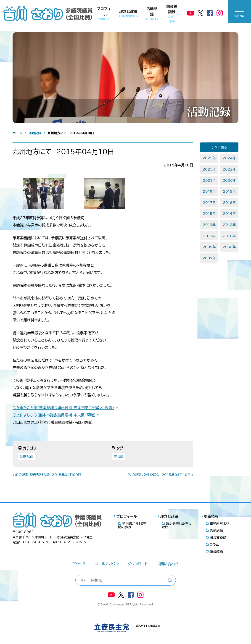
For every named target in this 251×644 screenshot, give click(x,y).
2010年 (229, 236)
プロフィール (104, 13)
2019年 (209, 191)
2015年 (209, 214)
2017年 (209, 203)
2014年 (229, 214)
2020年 (229, 180)
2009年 (209, 247)
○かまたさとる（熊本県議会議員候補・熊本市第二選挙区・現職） (63, 408)
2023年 (209, 169)
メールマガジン (107, 564)
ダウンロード (138, 564)
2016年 (229, 203)
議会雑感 (216, 551)
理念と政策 (128, 13)
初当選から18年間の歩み (132, 525)
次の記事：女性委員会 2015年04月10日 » (161, 475)
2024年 (229, 158)
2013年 (209, 225)
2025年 (209, 158)
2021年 (209, 180)
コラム (214, 545)
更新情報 (211, 516)
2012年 (229, 225)
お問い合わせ (168, 564)
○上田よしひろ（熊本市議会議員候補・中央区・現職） (54, 415)
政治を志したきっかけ (177, 525)
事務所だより (219, 524)
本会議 (119, 456)
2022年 (229, 169)
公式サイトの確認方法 (148, 626)
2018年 (229, 191)
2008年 (229, 247)
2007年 (209, 258)
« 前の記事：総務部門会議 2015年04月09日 (47, 475)
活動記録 (152, 13)
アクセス (79, 564)
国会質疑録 (172, 13)
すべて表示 (219, 147)
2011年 (209, 236)
